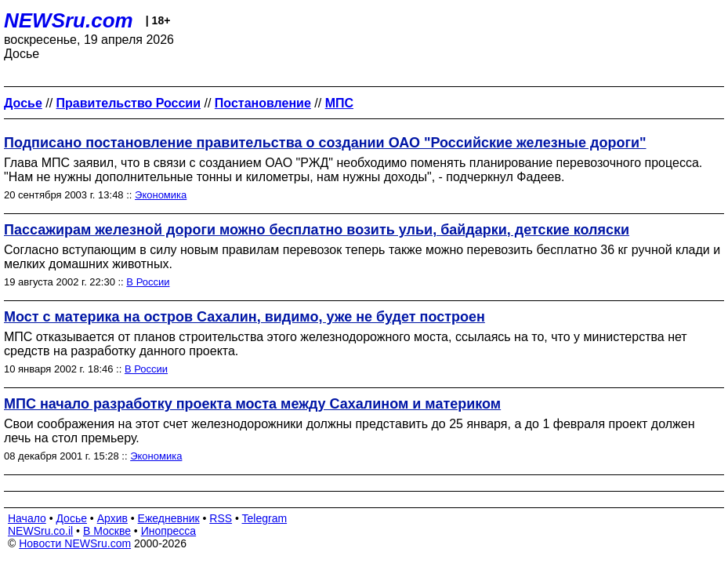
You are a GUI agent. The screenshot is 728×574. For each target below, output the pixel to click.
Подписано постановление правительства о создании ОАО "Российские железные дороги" (325, 143)
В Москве (107, 531)
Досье (71, 518)
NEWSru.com (69, 20)
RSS (221, 518)
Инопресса (169, 531)
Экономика (161, 195)
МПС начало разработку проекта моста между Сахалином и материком (252, 404)
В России (148, 282)
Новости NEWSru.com (75, 543)
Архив (112, 518)
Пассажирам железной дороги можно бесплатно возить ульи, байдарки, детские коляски (317, 230)
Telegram (265, 518)
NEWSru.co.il (40, 531)
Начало (27, 518)
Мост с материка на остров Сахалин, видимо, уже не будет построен (244, 317)
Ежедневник (169, 518)
